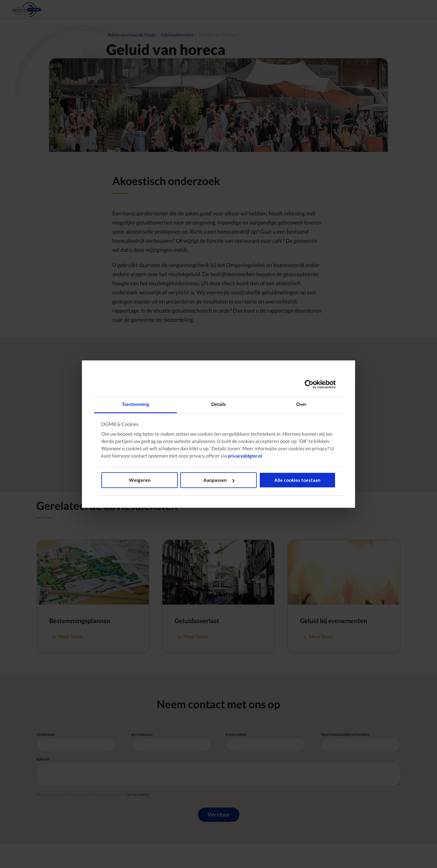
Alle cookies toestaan (297, 480)
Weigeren (140, 480)
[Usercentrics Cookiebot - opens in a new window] (309, 384)
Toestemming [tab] (136, 404)
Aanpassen (219, 480)
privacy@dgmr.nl (245, 456)
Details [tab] (218, 404)
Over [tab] (301, 404)
